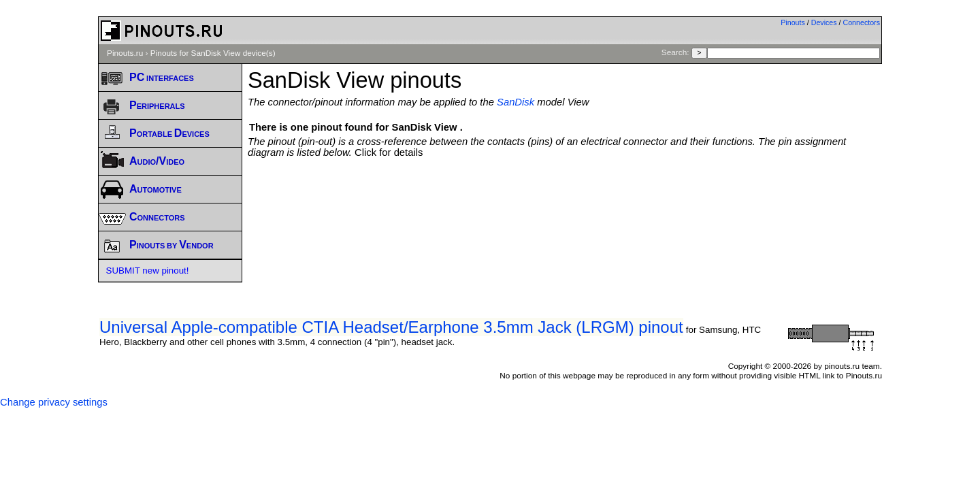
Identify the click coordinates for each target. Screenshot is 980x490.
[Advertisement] (565, 195)
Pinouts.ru (125, 53)
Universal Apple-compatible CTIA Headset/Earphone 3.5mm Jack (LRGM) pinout (391, 327)
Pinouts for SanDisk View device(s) (213, 53)
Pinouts (793, 22)
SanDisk (516, 102)
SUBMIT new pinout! (148, 271)
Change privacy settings (54, 402)
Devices (824, 22)
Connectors (862, 22)
